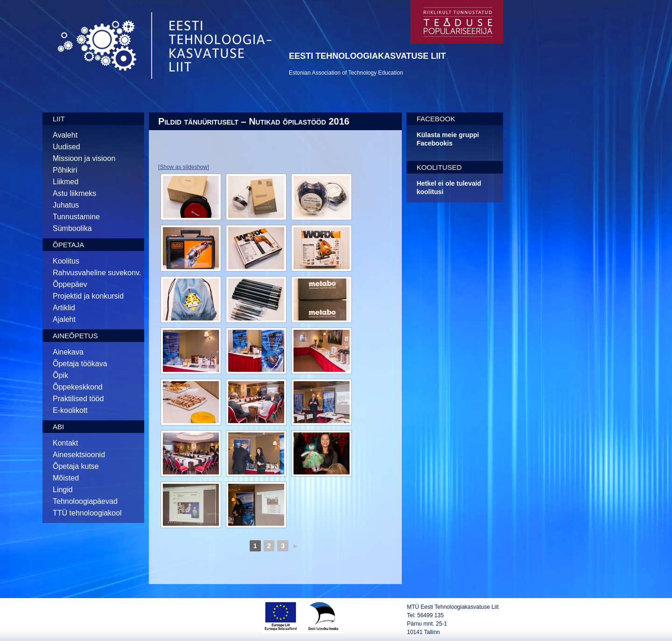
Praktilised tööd (78, 399)
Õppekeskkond (78, 387)
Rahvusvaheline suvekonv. (97, 273)
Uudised (66, 147)
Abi (58, 427)
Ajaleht (64, 319)
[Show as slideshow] (184, 167)
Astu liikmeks (74, 193)
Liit (59, 119)
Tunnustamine (76, 217)
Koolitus (66, 261)
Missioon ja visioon (84, 158)
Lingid (63, 490)
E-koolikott (70, 410)
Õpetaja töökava (80, 364)
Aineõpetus (75, 336)
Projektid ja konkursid (88, 296)
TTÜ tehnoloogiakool (87, 513)
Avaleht (65, 135)
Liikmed (66, 182)
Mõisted (66, 478)
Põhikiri (65, 170)
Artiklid (64, 308)
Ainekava (68, 352)
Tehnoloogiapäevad (85, 501)
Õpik (60, 375)
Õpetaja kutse (76, 466)
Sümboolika (72, 228)
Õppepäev (70, 284)
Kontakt (65, 443)
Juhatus (66, 205)
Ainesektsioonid (79, 455)
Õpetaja (68, 245)
